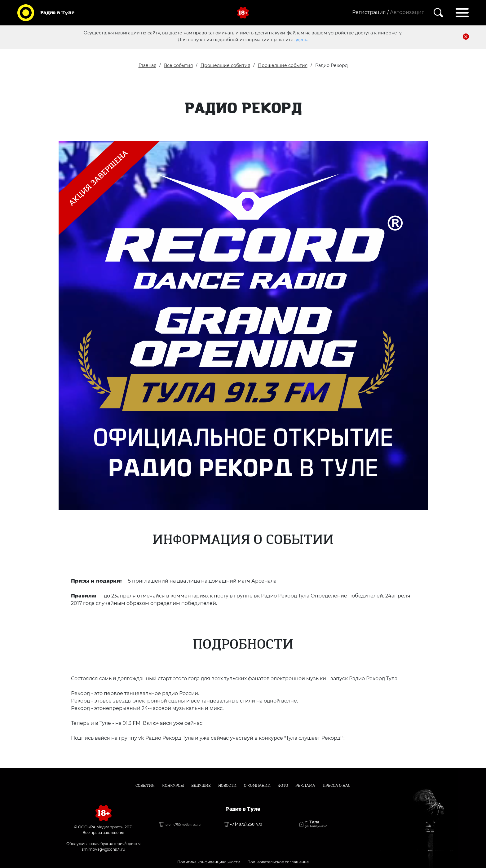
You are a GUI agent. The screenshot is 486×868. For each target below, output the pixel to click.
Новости (227, 786)
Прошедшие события (225, 65)
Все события (178, 65)
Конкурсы (173, 786)
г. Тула (316, 824)
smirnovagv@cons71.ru (104, 849)
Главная (147, 65)
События (145, 786)
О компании (257, 786)
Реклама (305, 786)
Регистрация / (370, 12)
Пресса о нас (337, 786)
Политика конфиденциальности (209, 862)
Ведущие (201, 786)
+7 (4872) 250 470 (246, 824)
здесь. (301, 39)
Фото (283, 786)
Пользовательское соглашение (278, 862)
